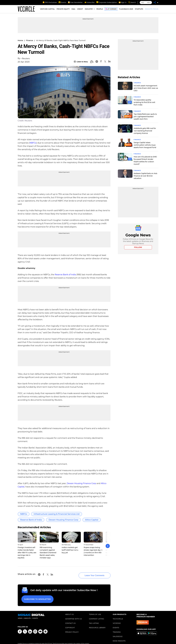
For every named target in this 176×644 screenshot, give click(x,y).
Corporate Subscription (107, 2)
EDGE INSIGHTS (119, 637)
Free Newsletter (75, 2)
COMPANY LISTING (97, 615)
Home (20, 40)
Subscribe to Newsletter (37, 596)
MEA (149, 3)
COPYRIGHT (70, 624)
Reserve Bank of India (65, 275)
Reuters (26, 59)
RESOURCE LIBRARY (97, 624)
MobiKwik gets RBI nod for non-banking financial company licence (145, 130)
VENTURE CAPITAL (47, 10)
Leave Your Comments (91, 573)
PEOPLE (100, 10)
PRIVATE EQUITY (63, 10)
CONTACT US (70, 619)
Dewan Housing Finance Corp (81, 483)
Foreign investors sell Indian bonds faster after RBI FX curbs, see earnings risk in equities (27, 553)
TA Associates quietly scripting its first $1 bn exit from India (144, 102)
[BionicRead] (92, 62)
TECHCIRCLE (118, 615)
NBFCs (33, 143)
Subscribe (89, 2)
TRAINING (117, 628)
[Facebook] (101, 62)
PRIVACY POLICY (72, 628)
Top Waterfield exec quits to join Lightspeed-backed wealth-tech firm (145, 116)
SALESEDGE (118, 632)
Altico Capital (92, 520)
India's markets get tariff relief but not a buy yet (70, 550)
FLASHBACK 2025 (126, 10)
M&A (73, 10)
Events (62, 2)
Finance (30, 40)
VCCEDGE (117, 619)
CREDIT (80, 10)
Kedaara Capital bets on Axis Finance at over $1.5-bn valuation (146, 175)
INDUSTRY (89, 10)
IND (143, 3)
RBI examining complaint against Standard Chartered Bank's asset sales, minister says (48, 553)
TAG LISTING (94, 619)
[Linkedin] (109, 62)
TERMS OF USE (95, 610)
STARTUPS (139, 10)
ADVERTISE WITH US (74, 615)
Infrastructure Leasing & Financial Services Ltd (57, 514)
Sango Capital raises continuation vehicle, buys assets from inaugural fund (145, 144)
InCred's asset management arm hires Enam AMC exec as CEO (146, 88)
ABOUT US (69, 610)
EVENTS (116, 624)
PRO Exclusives (50, 2)
